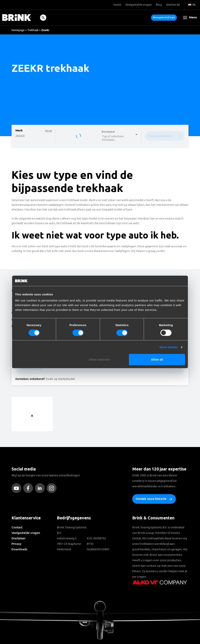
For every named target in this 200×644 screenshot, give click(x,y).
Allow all (157, 359)
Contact (17, 527)
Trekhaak (33, 30)
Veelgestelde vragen (26, 533)
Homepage (18, 30)
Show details (168, 347)
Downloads (19, 549)
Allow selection (99, 359)
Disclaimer (19, 538)
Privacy (16, 544)
